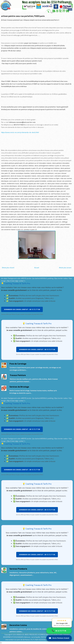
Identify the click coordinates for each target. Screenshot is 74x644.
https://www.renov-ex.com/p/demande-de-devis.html (20, 132)
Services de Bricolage (19, 387)
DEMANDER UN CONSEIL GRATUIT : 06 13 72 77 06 (22, 309)
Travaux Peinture (18, 375)
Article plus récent (8, 268)
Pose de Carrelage (18, 364)
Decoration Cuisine (18, 625)
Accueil (37, 268)
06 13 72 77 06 (59, 631)
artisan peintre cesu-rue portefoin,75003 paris (23, 16)
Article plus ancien (65, 268)
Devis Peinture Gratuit (59, 638)
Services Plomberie (18, 569)
